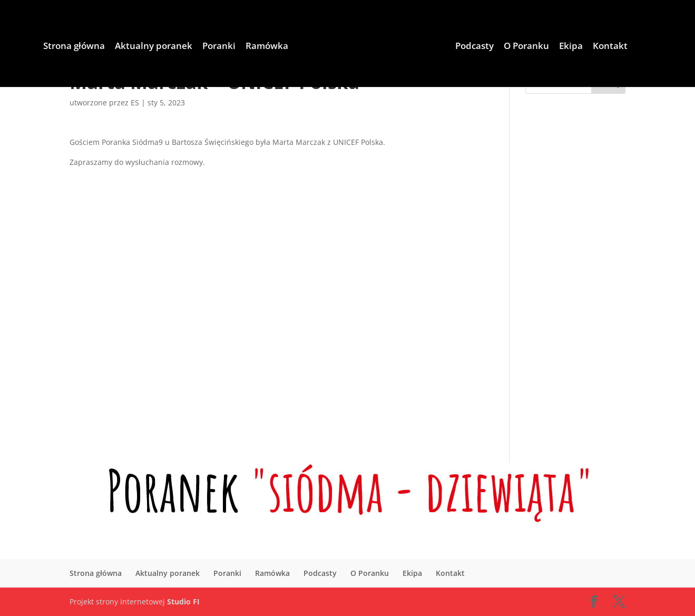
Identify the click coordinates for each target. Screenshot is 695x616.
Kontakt (610, 47)
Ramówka (267, 47)
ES (135, 102)
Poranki (219, 47)
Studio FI (183, 602)
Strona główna (74, 47)
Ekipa (571, 47)
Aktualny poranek (154, 47)
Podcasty (474, 47)
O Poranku (526, 47)
